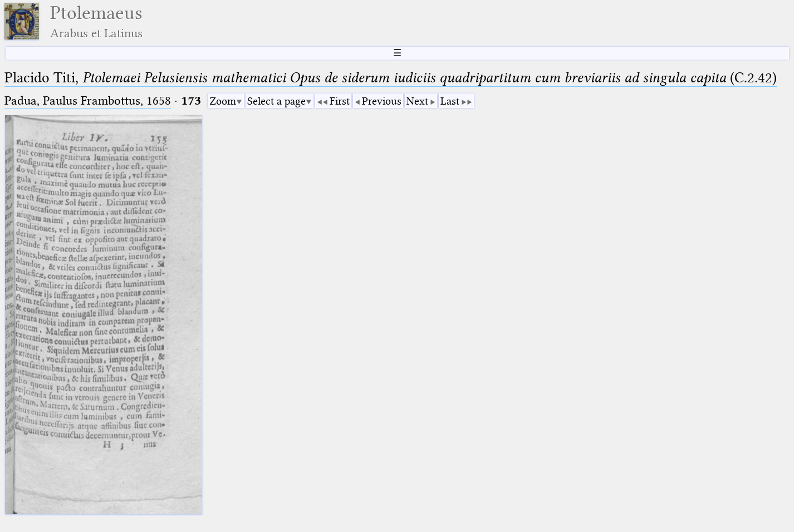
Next (417, 101)
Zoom (223, 101)
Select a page (276, 101)
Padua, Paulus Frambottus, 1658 (88, 100)
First (340, 101)
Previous (382, 101)
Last (450, 101)
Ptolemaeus (96, 21)
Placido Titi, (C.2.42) (391, 78)
